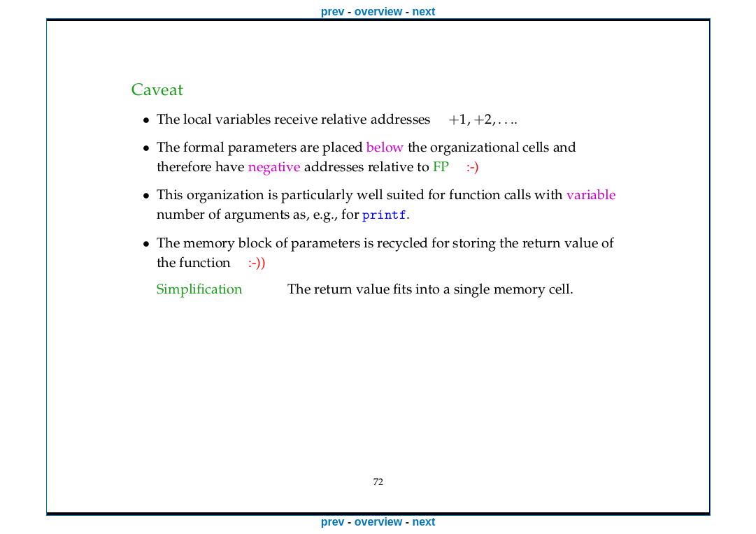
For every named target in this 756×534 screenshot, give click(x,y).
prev (333, 12)
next (423, 12)
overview (378, 12)
